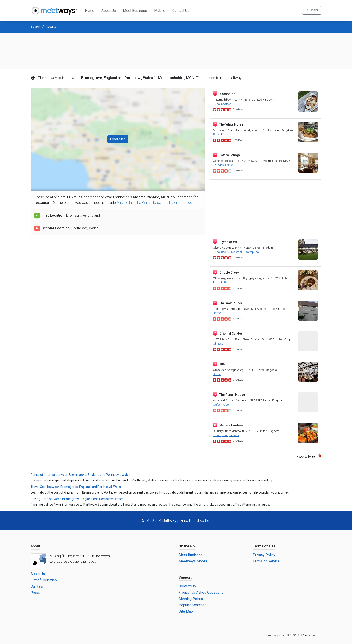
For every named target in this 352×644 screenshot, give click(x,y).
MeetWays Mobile (193, 561)
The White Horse (148, 202)
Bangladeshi (231, 435)
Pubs (216, 104)
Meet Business (135, 11)
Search (36, 27)
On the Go (187, 546)
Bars (216, 282)
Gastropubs (251, 252)
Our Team (38, 586)
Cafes (217, 405)
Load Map (118, 139)
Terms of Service (266, 561)
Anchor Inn (125, 202)
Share (312, 10)
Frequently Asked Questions (201, 592)
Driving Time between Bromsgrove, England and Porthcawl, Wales (77, 499)
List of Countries (44, 580)
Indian (217, 435)
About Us (109, 11)
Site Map (186, 611)
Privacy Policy (264, 555)
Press (35, 593)
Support (185, 577)
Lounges (218, 165)
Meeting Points (191, 599)
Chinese (218, 344)
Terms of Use (264, 546)
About (35, 546)
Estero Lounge (181, 202)
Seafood (226, 104)
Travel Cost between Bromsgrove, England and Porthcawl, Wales (76, 487)
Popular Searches (193, 605)
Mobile (160, 11)
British (225, 134)
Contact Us (181, 11)
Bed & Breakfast (232, 252)
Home (90, 11)
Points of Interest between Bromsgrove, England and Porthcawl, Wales (80, 475)
